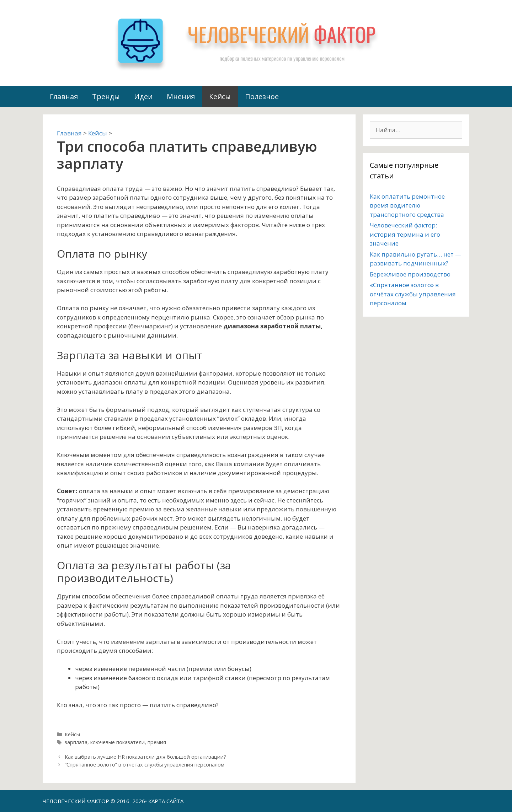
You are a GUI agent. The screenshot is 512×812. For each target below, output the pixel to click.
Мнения (181, 96)
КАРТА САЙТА (166, 801)
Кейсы (220, 96)
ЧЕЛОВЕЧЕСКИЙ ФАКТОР (76, 801)
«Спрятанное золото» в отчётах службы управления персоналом (413, 294)
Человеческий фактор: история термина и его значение (405, 234)
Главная (64, 96)
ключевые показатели (118, 742)
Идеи (143, 96)
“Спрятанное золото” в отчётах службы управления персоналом (145, 765)
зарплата (76, 742)
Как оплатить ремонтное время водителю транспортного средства (407, 205)
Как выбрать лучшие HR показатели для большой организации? (145, 757)
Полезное (262, 96)
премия (157, 742)
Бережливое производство (410, 274)
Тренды (106, 96)
